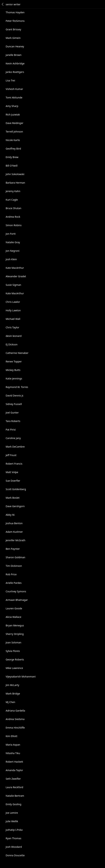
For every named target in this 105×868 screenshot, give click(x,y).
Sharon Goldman (15, 557)
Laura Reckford (14, 787)
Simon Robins (14, 225)
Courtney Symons (16, 591)
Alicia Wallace (13, 617)
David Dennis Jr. (15, 396)
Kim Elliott (11, 736)
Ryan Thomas (14, 838)
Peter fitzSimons (15, 21)
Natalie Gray (13, 242)
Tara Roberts (13, 421)
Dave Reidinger (14, 123)
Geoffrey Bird (13, 149)
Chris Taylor (12, 327)
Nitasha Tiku (13, 753)
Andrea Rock (13, 217)
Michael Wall (13, 319)
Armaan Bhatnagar (17, 600)
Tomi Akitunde (14, 97)
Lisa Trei (10, 80)
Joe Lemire (12, 813)
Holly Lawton (13, 310)
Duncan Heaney (15, 46)
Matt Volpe (12, 472)
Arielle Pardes (14, 583)
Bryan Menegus (15, 625)
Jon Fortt (11, 234)
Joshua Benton (14, 523)
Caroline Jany (13, 438)
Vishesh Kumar (14, 89)
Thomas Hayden (15, 12)
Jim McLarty (12, 685)
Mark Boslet (13, 498)
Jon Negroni (13, 251)
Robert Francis (14, 464)
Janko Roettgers (15, 72)
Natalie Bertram (15, 796)
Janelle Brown (14, 55)
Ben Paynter (13, 549)
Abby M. (10, 515)
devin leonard (14, 336)
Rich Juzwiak (13, 115)
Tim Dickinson (14, 566)
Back (3, 4)
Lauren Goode (14, 608)
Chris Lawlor (13, 302)
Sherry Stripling (15, 634)
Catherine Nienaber (17, 353)
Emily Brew (12, 157)
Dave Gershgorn (15, 506)
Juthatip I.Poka (14, 830)
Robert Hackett (14, 762)
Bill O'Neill (12, 166)
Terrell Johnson (14, 132)
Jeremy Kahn (13, 191)
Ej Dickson (12, 344)
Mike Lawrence (14, 668)
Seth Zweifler (13, 779)
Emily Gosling (14, 804)
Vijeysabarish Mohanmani (21, 677)
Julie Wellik (12, 821)
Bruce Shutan (13, 208)
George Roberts (15, 659)
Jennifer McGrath (15, 540)
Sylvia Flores (13, 651)
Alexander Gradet (16, 276)
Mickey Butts (13, 370)
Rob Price (11, 574)
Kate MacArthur (15, 268)
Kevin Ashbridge (15, 63)
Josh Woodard (14, 847)
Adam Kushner (14, 532)
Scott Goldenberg (16, 489)
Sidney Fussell (14, 404)
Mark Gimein (13, 38)
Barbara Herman (15, 183)
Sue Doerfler (13, 481)
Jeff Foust (11, 455)
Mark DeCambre (15, 447)
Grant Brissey (13, 29)
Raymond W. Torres (17, 387)
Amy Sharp (12, 106)
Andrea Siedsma (15, 719)
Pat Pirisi (11, 430)
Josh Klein (11, 259)
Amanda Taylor (14, 770)
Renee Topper (14, 361)
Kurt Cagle (12, 200)
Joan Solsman (14, 642)
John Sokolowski (15, 174)
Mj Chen (10, 702)
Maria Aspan (13, 745)
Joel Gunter (12, 413)
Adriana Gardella (15, 711)
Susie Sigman (13, 285)
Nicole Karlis (13, 140)
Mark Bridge (13, 694)
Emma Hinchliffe (15, 728)
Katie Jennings (14, 378)
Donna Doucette (15, 855)
